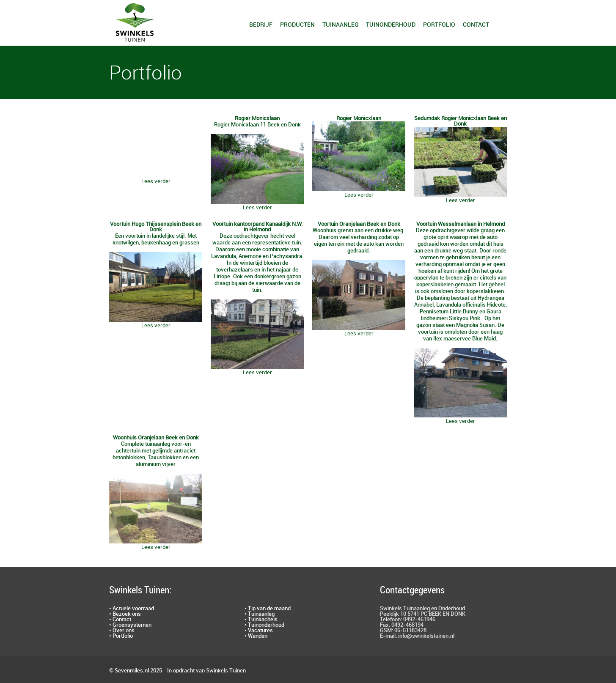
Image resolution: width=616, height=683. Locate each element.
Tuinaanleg (340, 25)
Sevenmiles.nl (132, 671)
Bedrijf (261, 25)
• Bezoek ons (125, 614)
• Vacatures (259, 631)
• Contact (120, 620)
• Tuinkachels (261, 620)
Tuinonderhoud (391, 25)
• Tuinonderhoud (264, 625)
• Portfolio (121, 636)
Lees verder (156, 181)
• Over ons (122, 631)
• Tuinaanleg (260, 614)
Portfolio (439, 25)
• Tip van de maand (268, 609)
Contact (476, 25)
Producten (297, 25)
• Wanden (256, 636)
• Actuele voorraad (132, 609)
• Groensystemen (130, 625)
